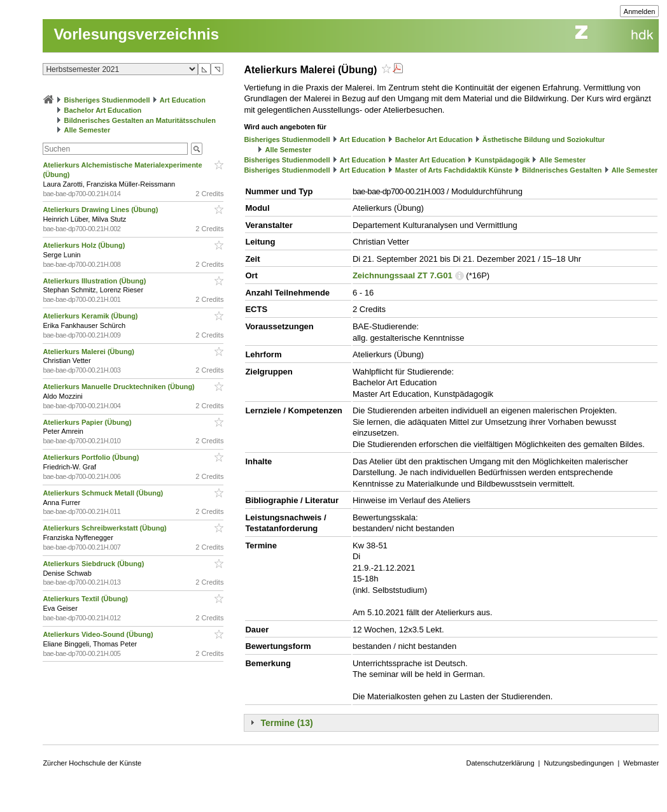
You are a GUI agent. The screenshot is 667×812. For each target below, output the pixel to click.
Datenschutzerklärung (501, 763)
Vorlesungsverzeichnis (136, 34)
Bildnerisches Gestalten (562, 170)
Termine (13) (286, 723)
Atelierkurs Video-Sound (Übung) (99, 634)
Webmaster (641, 763)
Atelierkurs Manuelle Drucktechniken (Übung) (119, 387)
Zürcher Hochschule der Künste (92, 763)
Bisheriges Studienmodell (107, 100)
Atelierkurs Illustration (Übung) (95, 281)
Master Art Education (430, 160)
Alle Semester (87, 130)
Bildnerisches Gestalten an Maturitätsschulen (139, 120)
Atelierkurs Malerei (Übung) (89, 352)
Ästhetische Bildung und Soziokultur (544, 139)
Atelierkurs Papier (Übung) (88, 422)
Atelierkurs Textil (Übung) (86, 599)
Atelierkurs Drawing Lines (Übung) (101, 210)
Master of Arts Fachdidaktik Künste (454, 170)
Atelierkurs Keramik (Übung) (91, 316)
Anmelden (640, 11)
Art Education (183, 100)
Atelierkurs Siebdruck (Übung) (94, 564)
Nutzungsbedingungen (579, 763)
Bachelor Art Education (102, 110)
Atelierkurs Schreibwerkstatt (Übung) (105, 528)
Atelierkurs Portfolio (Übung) (92, 457)
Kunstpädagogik (502, 160)
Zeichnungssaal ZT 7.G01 (403, 275)
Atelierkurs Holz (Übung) (85, 245)
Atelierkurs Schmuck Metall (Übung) (104, 493)
